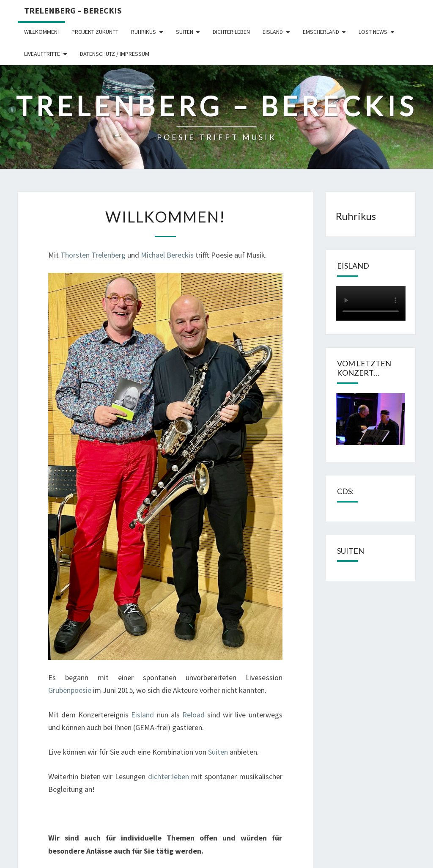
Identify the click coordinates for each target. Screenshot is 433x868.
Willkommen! (41, 32)
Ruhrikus (144, 32)
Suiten (185, 32)
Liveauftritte (42, 54)
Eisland (273, 32)
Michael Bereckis (167, 255)
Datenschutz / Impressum (115, 54)
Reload (193, 715)
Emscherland (321, 32)
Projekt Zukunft (95, 32)
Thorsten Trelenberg (93, 255)
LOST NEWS (373, 32)
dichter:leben (231, 32)
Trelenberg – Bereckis (73, 10)
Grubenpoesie (70, 690)
